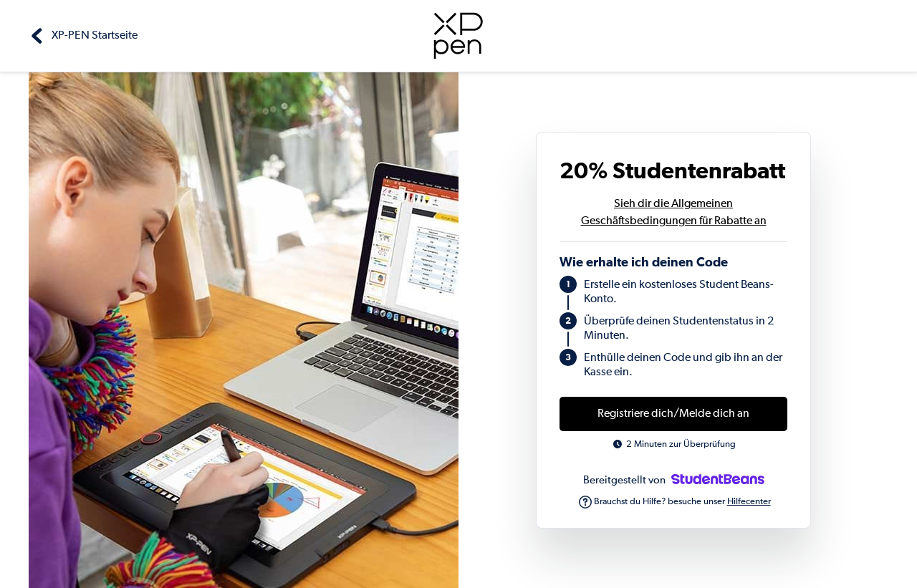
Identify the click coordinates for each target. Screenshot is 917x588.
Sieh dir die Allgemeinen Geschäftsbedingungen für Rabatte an (674, 213)
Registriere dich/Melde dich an (673, 414)
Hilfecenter (749, 502)
